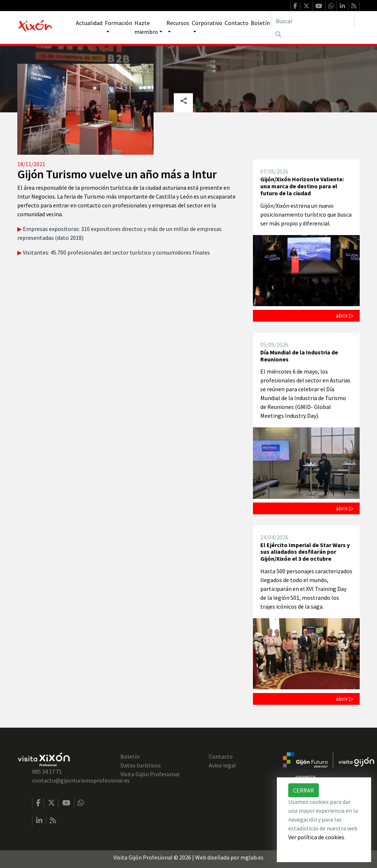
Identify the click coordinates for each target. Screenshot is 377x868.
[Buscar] (313, 21)
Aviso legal (222, 765)
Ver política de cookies (316, 837)
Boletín (260, 23)
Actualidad (89, 23)
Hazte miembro (146, 27)
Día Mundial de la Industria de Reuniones (299, 356)
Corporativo (207, 23)
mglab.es (252, 857)
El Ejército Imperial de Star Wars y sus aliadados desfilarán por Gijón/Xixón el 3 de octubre (305, 552)
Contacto (237, 23)
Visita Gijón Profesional (150, 774)
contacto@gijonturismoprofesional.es (81, 780)
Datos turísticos (141, 765)
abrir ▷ (345, 315)
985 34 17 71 (47, 771)
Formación (119, 23)
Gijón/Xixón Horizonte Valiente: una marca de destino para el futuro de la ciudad (302, 186)
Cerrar (304, 790)
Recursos (178, 23)
